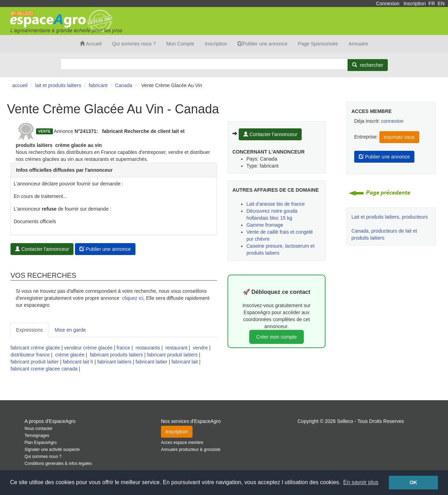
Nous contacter (38, 429)
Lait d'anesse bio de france (276, 204)
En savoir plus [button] (361, 482)
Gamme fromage (265, 225)
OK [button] (413, 482)
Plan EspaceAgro (41, 443)
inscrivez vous (399, 137)
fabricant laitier (151, 362)
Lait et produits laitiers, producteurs (390, 217)
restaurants (148, 348)
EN (441, 3)
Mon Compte (180, 44)
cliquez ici (133, 298)
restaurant (177, 348)
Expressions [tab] (29, 330)
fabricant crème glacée (35, 348)
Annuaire (358, 44)
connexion (392, 121)
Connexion (388, 3)
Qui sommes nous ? (134, 44)
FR (432, 3)
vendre (200, 348)
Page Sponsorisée (318, 44)
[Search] (204, 64)
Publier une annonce (262, 44)
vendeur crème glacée (88, 348)
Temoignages (37, 436)
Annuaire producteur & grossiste (191, 450)
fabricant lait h (78, 362)
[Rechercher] (368, 65)
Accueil (91, 44)
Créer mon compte (276, 337)
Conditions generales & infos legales (58, 464)
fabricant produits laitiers (117, 355)
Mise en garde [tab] (70, 330)
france (123, 348)
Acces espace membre (182, 443)
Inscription (415, 3)
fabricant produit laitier (35, 362)
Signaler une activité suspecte (52, 450)
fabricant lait (185, 362)
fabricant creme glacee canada (44, 369)
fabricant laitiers (114, 362)
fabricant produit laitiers (172, 355)
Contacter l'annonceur (42, 249)
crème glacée (70, 355)
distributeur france (30, 355)
